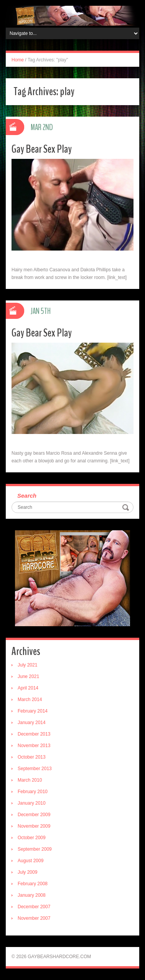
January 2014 (32, 723)
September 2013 (35, 769)
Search (27, 496)
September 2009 (35, 849)
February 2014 (33, 711)
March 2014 (30, 700)
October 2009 (32, 838)
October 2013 (32, 757)
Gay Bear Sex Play (42, 149)
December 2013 (34, 734)
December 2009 (34, 815)
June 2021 (28, 676)
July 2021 (27, 665)
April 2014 (28, 688)
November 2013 (34, 746)
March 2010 (30, 780)
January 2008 (32, 895)
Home (18, 60)
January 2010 (32, 803)
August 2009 (30, 861)
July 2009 (27, 872)
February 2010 (33, 792)
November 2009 (34, 826)
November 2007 (34, 918)
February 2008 (33, 884)
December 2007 (34, 907)
